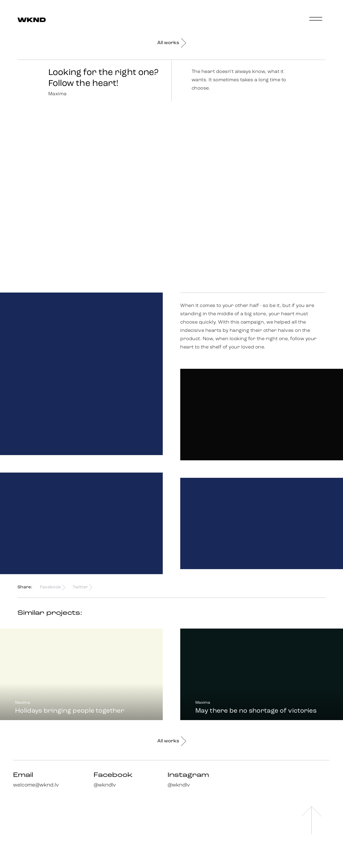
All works (171, 43)
